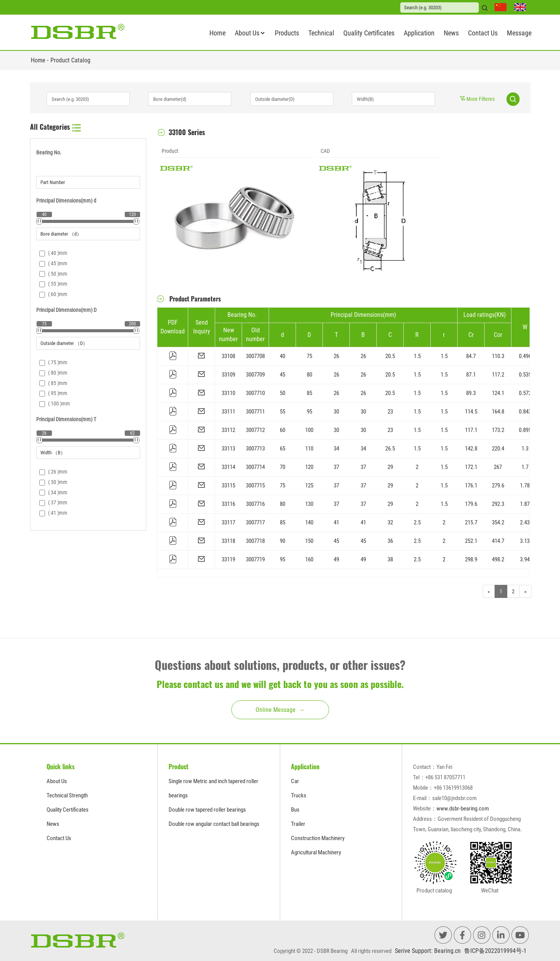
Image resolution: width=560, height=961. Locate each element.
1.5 (417, 356)
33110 (228, 393)
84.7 (471, 356)
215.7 (471, 522)
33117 (228, 522)
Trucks (299, 795)
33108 (228, 356)
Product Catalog (70, 60)
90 (283, 541)
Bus (295, 810)
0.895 (525, 430)
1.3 (525, 449)
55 (283, 412)
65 (283, 449)
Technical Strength (67, 795)
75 (309, 356)
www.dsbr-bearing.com (463, 809)
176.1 (471, 486)
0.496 (525, 356)
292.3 (498, 504)
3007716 (255, 504)
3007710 (255, 393)
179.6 (471, 504)
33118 (228, 541)
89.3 (471, 393)
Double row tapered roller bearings (207, 810)
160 (309, 559)
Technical (321, 33)
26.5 (390, 449)
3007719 (255, 559)
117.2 (498, 375)
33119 (228, 559)
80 (309, 375)
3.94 (525, 559)
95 (309, 412)
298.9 (471, 559)
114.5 (471, 412)
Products (287, 33)
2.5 (417, 522)
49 (336, 559)
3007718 (255, 541)
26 (336, 356)
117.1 (471, 430)
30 (336, 412)
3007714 (255, 467)
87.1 (471, 375)
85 (309, 393)
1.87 (525, 504)
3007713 (255, 449)
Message (519, 33)
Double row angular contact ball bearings (214, 824)
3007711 (255, 412)
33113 (228, 449)
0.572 (525, 393)
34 (336, 449)
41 (336, 522)
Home (217, 33)
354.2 (498, 522)
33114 (228, 467)
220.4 (498, 449)
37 (336, 467)
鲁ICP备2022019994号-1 (495, 951)
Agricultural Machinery (316, 852)
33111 (228, 412)
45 (283, 375)
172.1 (471, 467)
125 (309, 486)
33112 (228, 430)
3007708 (255, 356)
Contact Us (483, 33)
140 (309, 522)
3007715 (255, 486)
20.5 (390, 356)
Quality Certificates (369, 33)
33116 (228, 504)
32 (390, 522)
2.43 (525, 522)
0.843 (525, 412)
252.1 (471, 541)
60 (283, 430)
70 (283, 467)
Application (419, 33)
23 (390, 412)
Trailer (298, 824)
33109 (228, 375)
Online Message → (280, 710)
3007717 (255, 522)
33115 (228, 486)
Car (295, 781)
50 (283, 393)
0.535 (525, 375)
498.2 (498, 559)
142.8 (471, 449)
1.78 (525, 486)
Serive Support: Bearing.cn (428, 951)
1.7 (525, 467)
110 (309, 449)
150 (309, 541)
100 (309, 430)
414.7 (498, 541)
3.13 (525, 541)
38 (390, 559)
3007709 (255, 375)
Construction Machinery (318, 838)
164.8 (498, 412)
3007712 (255, 430)
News (451, 33)
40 (283, 356)
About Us (247, 33)
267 (498, 467)
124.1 (498, 393)
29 (390, 467)
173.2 (498, 430)
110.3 (498, 356)
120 (309, 467)
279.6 (498, 486)
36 (390, 541)
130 (309, 504)
